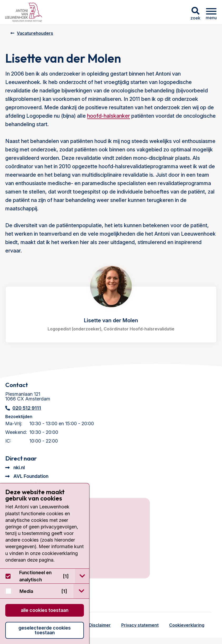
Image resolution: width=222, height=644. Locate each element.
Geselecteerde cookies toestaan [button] (45, 630)
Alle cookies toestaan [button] (45, 610)
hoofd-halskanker (109, 116)
